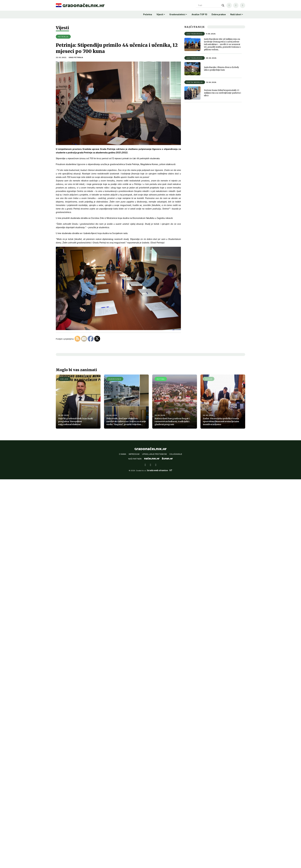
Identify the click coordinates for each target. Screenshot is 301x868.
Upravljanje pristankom (154, 456)
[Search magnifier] (223, 5)
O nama (123, 456)
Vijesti (160, 14)
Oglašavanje (176, 456)
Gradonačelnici (177, 14)
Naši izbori (236, 14)
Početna (148, 14)
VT (171, 473)
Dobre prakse (219, 14)
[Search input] (209, 5)
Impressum (134, 456)
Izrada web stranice (157, 473)
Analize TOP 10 (199, 14)
